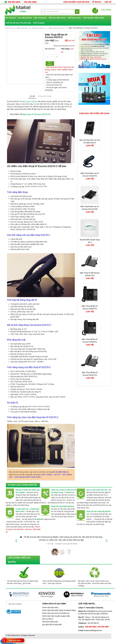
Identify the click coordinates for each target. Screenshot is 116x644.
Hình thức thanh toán (50, 622)
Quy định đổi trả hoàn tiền (52, 625)
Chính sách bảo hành (50, 608)
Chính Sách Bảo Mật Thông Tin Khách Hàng (59, 610)
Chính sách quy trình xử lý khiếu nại (56, 613)
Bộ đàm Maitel (15, 604)
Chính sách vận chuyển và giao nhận (56, 616)
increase (56, 57)
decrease (47, 57)
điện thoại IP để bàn (30, 101)
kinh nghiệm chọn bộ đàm (76, 2)
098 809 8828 (14, 2)
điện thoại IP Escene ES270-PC (37, 114)
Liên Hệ (108, 2)
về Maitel (97, 2)
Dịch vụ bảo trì (48, 619)
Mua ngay (50, 63)
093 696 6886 (30, 2)
